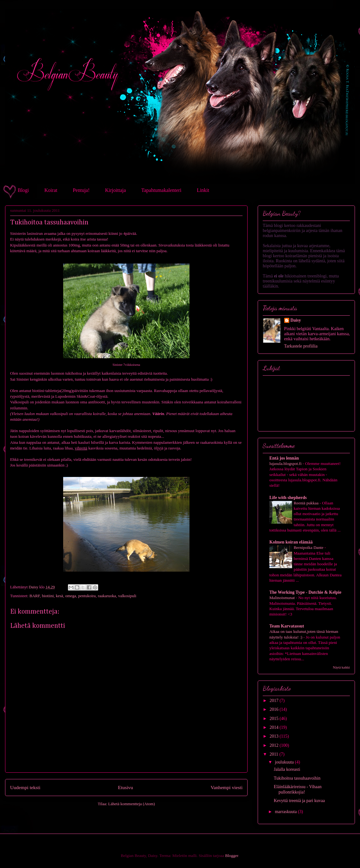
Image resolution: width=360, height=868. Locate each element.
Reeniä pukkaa (307, 503)
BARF (35, 596)
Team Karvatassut (287, 626)
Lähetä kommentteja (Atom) (132, 804)
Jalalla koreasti (287, 769)
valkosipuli (127, 596)
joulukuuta (285, 762)
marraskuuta (286, 812)
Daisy (296, 320)
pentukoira (87, 596)
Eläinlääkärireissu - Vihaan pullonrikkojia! (298, 789)
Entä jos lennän (284, 458)
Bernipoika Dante (309, 547)
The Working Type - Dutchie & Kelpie (305, 592)
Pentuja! (81, 190)
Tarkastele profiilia (301, 346)
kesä (60, 596)
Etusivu (126, 787)
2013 (275, 736)
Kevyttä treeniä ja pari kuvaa (299, 801)
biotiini (48, 596)
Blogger (232, 856)
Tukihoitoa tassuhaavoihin (297, 778)
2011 (275, 754)
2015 (275, 719)
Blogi (23, 190)
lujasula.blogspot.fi (286, 464)
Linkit (203, 190)
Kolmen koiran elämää (291, 542)
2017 (275, 701)
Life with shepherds (288, 498)
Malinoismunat (283, 598)
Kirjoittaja (116, 190)
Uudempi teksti (25, 787)
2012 (275, 745)
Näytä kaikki (341, 667)
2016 (275, 709)
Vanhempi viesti (227, 787)
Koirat (51, 190)
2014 (275, 727)
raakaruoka (107, 596)
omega (71, 596)
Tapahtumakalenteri (162, 190)
